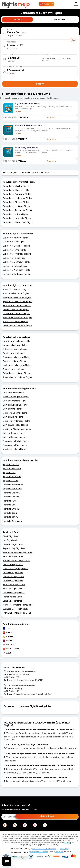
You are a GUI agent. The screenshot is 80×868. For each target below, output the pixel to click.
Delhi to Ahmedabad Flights (15, 425)
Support (67, 843)
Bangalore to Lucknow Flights (16, 357)
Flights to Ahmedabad (13, 485)
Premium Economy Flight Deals (17, 613)
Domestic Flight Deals (13, 573)
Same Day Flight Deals (13, 601)
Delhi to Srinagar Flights (14, 437)
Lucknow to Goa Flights (14, 242)
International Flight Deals (14, 585)
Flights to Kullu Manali (13, 521)
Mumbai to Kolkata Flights (15, 449)
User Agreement (51, 849)
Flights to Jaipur (10, 513)
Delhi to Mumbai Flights (13, 393)
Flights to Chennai (11, 497)
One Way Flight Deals (13, 581)
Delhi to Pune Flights (12, 409)
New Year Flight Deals (13, 556)
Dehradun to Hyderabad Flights (17, 198)
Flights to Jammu (10, 517)
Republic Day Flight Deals (15, 548)
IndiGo (7, 628)
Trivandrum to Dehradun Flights (17, 318)
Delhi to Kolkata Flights (13, 417)
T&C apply (18, 111)
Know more (51, 117)
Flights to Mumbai (11, 464)
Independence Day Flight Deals (17, 552)
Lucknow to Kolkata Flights (15, 266)
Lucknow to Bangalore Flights (16, 246)
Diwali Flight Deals (11, 536)
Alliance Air (9, 644)
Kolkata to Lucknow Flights (15, 349)
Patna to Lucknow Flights (14, 361)
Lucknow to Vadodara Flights (16, 274)
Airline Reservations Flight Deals (18, 605)
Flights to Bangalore (12, 476)
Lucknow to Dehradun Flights (16, 262)
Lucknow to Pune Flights (14, 258)
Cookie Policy (60, 852)
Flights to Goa (9, 473)
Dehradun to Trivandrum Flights (17, 210)
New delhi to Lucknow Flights (16, 341)
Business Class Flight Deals (15, 609)
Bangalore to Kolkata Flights (16, 441)
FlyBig (7, 653)
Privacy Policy (65, 849)
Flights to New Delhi (12, 468)
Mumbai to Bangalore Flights (16, 397)
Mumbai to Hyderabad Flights (16, 421)
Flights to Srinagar (11, 509)
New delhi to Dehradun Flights (17, 305)
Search (40, 84)
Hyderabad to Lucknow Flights (17, 365)
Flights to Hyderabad (13, 489)
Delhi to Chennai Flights (14, 433)
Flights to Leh (9, 505)
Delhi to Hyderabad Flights (15, 405)
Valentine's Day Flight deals (16, 568)
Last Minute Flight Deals (14, 593)
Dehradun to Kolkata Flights (15, 214)
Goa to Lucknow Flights (14, 353)
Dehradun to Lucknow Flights (16, 206)
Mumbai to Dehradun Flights (16, 289)
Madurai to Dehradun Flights (16, 293)
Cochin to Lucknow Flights (15, 345)
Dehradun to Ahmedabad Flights (18, 222)
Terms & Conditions (39, 849)
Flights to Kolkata (11, 481)
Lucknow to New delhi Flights (16, 270)
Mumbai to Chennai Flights (15, 413)
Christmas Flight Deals (13, 565)
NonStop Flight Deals (13, 589)
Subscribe (47, 816)
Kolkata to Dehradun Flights (15, 322)
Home (6, 173)
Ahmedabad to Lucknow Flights (17, 377)
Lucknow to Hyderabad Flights (17, 254)
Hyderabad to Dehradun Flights (17, 301)
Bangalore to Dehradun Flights (17, 297)
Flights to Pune (10, 501)
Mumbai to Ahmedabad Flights (17, 429)
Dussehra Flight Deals (13, 544)
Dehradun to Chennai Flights (16, 202)
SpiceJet (8, 632)
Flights (14, 173)
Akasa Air (8, 636)
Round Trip (60, 20)
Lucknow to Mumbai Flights (15, 238)
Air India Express (11, 649)
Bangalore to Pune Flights (15, 445)
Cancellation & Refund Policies (37, 852)
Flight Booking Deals (12, 597)
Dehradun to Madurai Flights (16, 190)
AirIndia (7, 641)
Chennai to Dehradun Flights (16, 310)
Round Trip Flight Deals (14, 577)
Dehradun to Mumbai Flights (16, 186)
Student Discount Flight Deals (16, 560)
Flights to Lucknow (11, 493)
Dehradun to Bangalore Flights (17, 194)
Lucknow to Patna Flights (14, 250)
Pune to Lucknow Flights (14, 369)
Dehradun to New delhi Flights (17, 218)
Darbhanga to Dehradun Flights (17, 326)
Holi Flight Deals (10, 540)
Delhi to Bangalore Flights (15, 401)
